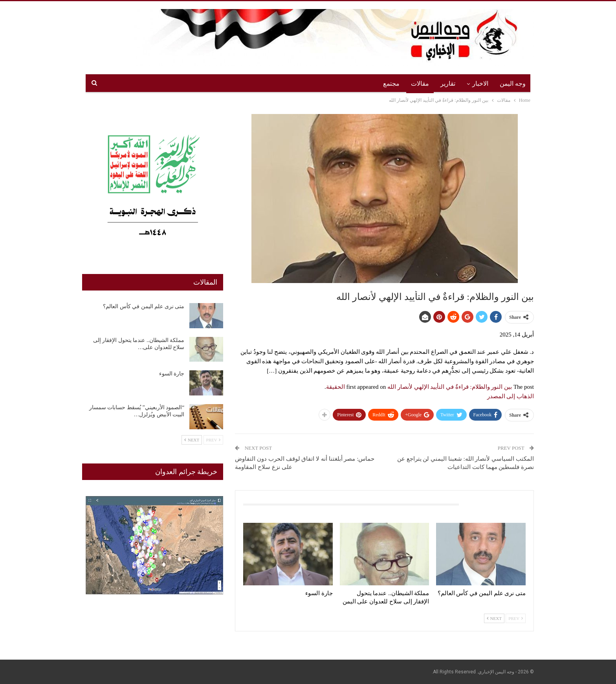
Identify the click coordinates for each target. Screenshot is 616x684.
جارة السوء (172, 374)
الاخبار (480, 84)
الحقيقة (335, 387)
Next (494, 618)
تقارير (448, 84)
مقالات (420, 84)
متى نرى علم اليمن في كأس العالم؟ (144, 306)
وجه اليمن (513, 84)
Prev (516, 618)
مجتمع (391, 84)
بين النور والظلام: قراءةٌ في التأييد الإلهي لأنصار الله (450, 387)
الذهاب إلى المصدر (511, 396)
